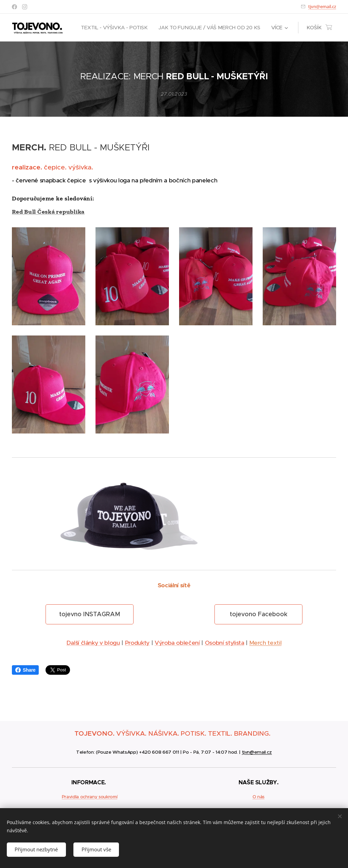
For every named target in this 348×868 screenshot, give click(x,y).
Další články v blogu (93, 643)
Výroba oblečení (177, 643)
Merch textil (266, 643)
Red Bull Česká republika (48, 212)
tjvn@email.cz (322, 6)
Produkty (137, 643)
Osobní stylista (225, 643)
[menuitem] (115, 28)
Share (25, 670)
